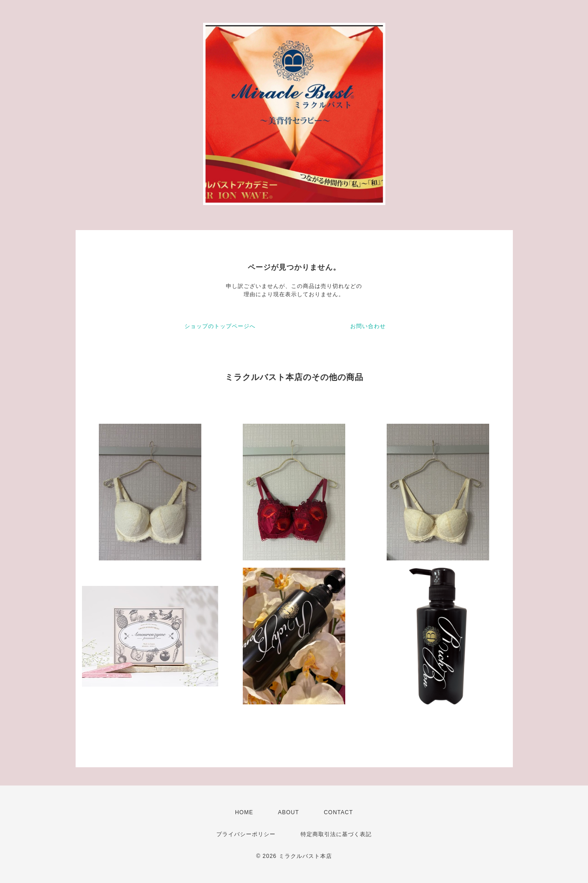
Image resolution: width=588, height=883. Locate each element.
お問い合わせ (368, 326)
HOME (244, 812)
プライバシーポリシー (246, 834)
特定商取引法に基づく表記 (336, 834)
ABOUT (288, 812)
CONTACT (338, 812)
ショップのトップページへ (220, 326)
